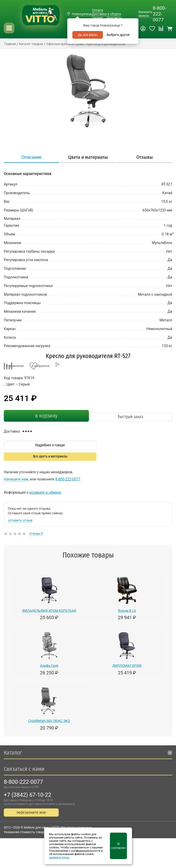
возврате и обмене (45, 492)
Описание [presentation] (31, 157)
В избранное (40, 366)
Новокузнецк (82, 14)
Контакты (114, 18)
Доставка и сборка (106, 14)
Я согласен (118, 846)
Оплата (97, 10)
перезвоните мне (31, 812)
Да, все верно (87, 35)
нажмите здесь (59, 857)
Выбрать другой (118, 35)
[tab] (31, 158)
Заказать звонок (145, 14)
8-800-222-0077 (159, 14)
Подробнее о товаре (50, 445)
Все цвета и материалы (50, 456)
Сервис (98, 18)
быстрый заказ (130, 417)
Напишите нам (16, 479)
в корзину (46, 416)
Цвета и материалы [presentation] (88, 157)
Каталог (13, 753)
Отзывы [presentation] (145, 157)
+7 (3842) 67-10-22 (28, 795)
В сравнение (15, 366)
